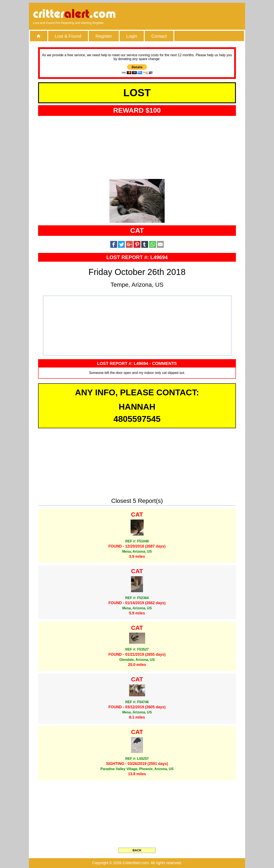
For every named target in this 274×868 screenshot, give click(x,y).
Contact (159, 36)
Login (132, 36)
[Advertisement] (192, 14)
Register (104, 36)
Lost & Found (68, 36)
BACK (137, 850)
